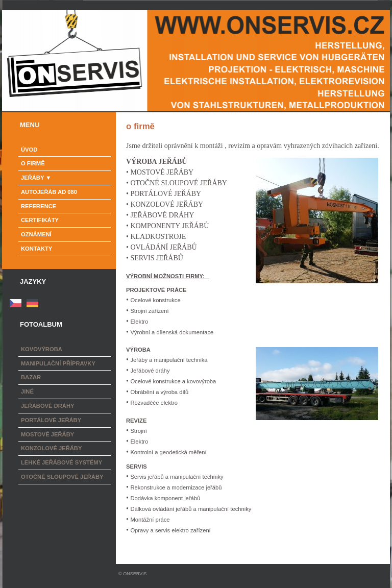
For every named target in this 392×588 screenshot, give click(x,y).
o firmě (33, 163)
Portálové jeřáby (51, 420)
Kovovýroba (42, 349)
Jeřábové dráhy (47, 406)
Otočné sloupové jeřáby (62, 477)
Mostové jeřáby (47, 434)
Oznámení (36, 234)
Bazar (31, 377)
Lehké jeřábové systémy (62, 462)
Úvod (29, 150)
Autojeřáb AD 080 (49, 192)
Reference (39, 206)
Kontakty (36, 249)
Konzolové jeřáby (51, 448)
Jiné (27, 391)
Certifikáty (40, 220)
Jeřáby (32, 178)
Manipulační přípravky (58, 363)
